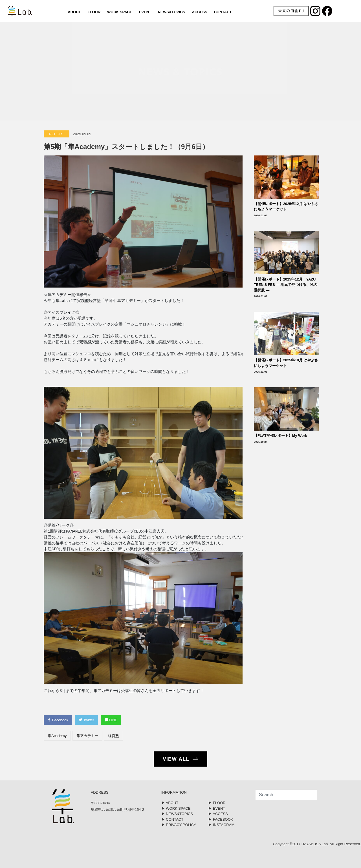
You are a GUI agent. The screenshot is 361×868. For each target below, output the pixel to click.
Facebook (58, 720)
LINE (111, 720)
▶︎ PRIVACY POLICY (179, 825)
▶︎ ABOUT (170, 803)
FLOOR (94, 12)
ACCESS (200, 12)
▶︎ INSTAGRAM (221, 825)
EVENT (145, 12)
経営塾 (114, 736)
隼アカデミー (87, 736)
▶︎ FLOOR (217, 803)
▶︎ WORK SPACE (176, 808)
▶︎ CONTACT (172, 819)
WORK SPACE (120, 12)
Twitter (86, 720)
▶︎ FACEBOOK (221, 819)
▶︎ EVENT (217, 808)
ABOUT (74, 12)
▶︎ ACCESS (218, 814)
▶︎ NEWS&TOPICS (177, 814)
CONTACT (223, 12)
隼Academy (57, 736)
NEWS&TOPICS (172, 12)
